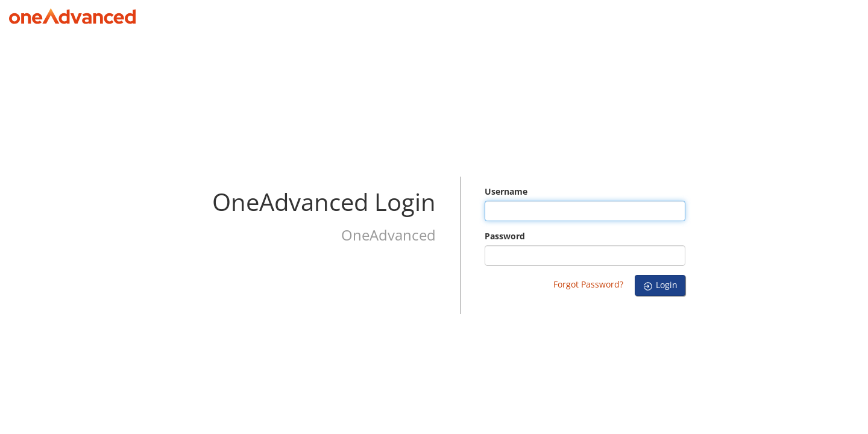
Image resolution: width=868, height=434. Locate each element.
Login (660, 285)
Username (506, 191)
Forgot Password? (588, 284)
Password (505, 236)
